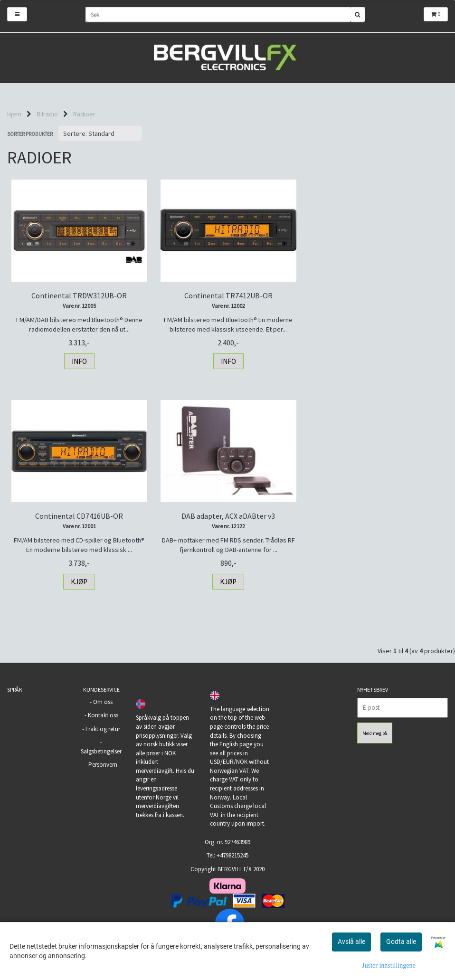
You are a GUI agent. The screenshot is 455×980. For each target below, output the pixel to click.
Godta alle (401, 942)
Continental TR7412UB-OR (227, 295)
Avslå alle (351, 942)
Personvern (103, 765)
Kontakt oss (103, 715)
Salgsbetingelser (101, 751)
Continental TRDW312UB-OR (79, 295)
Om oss (103, 702)
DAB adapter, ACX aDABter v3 (79, 516)
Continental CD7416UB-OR (376, 295)
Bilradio (47, 114)
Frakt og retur (103, 729)
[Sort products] (100, 133)
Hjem (14, 114)
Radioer (84, 114)
